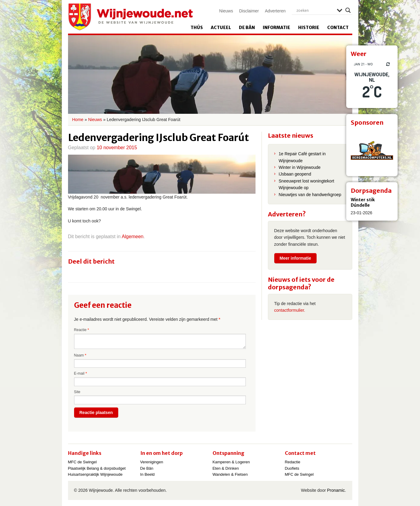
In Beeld (148, 474)
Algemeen (132, 237)
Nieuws (226, 11)
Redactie (293, 462)
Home (78, 120)
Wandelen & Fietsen (230, 474)
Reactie (82, 330)
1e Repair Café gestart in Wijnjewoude (302, 157)
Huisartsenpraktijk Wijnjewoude (95, 474)
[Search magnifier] (348, 10)
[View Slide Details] (372, 150)
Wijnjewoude (130, 17)
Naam (80, 355)
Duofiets (292, 468)
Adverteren (275, 11)
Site (77, 392)
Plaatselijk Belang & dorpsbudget (97, 468)
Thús (197, 28)
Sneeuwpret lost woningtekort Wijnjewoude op (307, 184)
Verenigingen (152, 462)
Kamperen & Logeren (231, 462)
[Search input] (315, 10)
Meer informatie (295, 258)
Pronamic (336, 490)
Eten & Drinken (226, 468)
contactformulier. (290, 310)
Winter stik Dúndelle (363, 202)
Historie (309, 28)
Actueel (221, 28)
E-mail (81, 373)
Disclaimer (249, 11)
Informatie (277, 28)
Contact (338, 28)
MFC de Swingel (82, 462)
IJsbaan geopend (295, 174)
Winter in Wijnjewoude (300, 167)
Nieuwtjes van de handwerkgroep (310, 195)
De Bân (247, 28)
